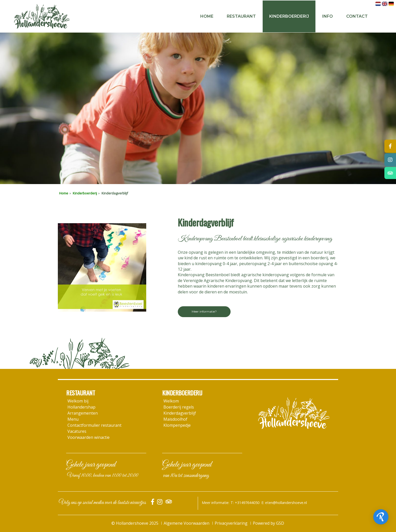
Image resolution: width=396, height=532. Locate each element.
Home (207, 16)
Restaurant (241, 16)
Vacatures (77, 431)
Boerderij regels (179, 407)
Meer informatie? (204, 311)
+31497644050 (247, 503)
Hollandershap (81, 407)
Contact (357, 16)
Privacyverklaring (231, 523)
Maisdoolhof (175, 419)
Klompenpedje (177, 425)
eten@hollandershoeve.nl (286, 503)
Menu (73, 419)
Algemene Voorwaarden (187, 523)
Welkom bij (78, 401)
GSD (280, 523)
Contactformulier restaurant (94, 425)
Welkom (171, 401)
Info (328, 16)
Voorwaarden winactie (89, 437)
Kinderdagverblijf (180, 413)
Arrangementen (83, 413)
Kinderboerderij (289, 16)
